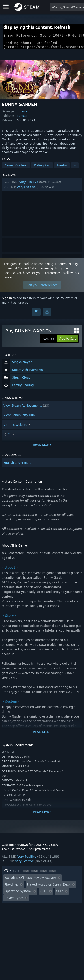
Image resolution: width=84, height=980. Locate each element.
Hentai (62, 168)
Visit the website (18, 427)
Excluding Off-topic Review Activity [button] (30, 880)
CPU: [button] (44, 894)
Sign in (7, 301)
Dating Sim (42, 168)
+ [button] (75, 168)
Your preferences (40, 852)
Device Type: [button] (14, 900)
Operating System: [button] (18, 894)
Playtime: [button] (11, 887)
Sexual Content (16, 168)
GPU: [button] (60, 894)
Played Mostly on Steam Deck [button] (49, 887)
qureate (22, 114)
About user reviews (14, 852)
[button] (42, 187)
